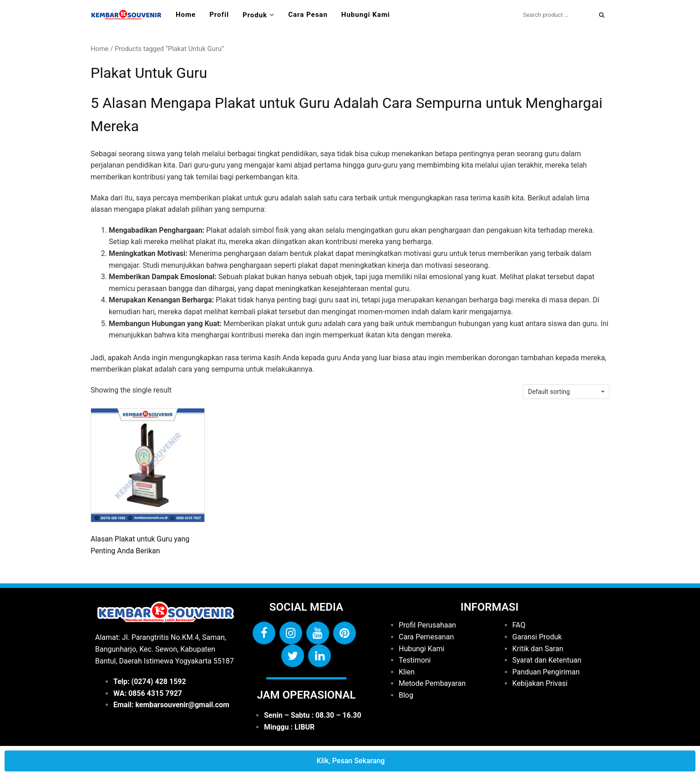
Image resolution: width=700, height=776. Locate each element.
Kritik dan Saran (538, 649)
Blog (406, 695)
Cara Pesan (308, 15)
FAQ (519, 625)
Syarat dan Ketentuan (547, 660)
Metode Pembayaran (432, 683)
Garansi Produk (537, 637)
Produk (255, 15)
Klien (407, 672)
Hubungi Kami (366, 15)
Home (186, 15)
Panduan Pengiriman (546, 672)
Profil (219, 15)
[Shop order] (566, 392)
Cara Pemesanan (426, 637)
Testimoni (415, 660)
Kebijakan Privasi (540, 683)
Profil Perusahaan (427, 625)
